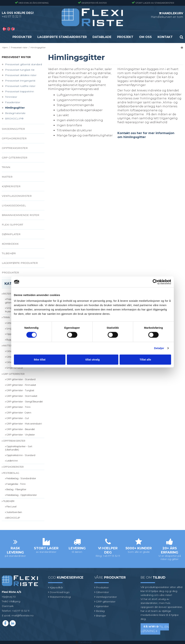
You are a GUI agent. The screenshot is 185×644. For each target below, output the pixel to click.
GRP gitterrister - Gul (17, 418)
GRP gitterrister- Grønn (18, 413)
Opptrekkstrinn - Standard (20, 455)
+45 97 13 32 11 (12, 17)
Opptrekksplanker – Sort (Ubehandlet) (19, 448)
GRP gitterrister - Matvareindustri (23, 424)
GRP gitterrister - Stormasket (21, 396)
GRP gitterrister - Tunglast (20, 390)
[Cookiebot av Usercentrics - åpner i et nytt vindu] (155, 282)
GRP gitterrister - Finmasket (21, 385)
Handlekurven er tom (167, 15)
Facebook (85, 642)
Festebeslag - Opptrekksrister (21, 495)
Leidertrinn (11, 461)
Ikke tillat (40, 359)
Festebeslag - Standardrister (21, 478)
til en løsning (155, 629)
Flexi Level (11, 507)
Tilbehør (8, 501)
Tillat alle (145, 359)
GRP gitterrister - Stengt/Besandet (24, 402)
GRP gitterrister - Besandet (20, 429)
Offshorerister (13, 467)
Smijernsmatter (14, 368)
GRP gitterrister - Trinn (18, 407)
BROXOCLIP (13, 518)
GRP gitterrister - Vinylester (20, 435)
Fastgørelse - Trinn (15, 484)
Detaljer (159, 348)
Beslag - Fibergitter (16, 489)
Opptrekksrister (14, 441)
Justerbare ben (14, 512)
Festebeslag (10, 473)
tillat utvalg (92, 359)
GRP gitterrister (13, 374)
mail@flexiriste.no (23, 615)
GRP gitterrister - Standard (20, 379)
